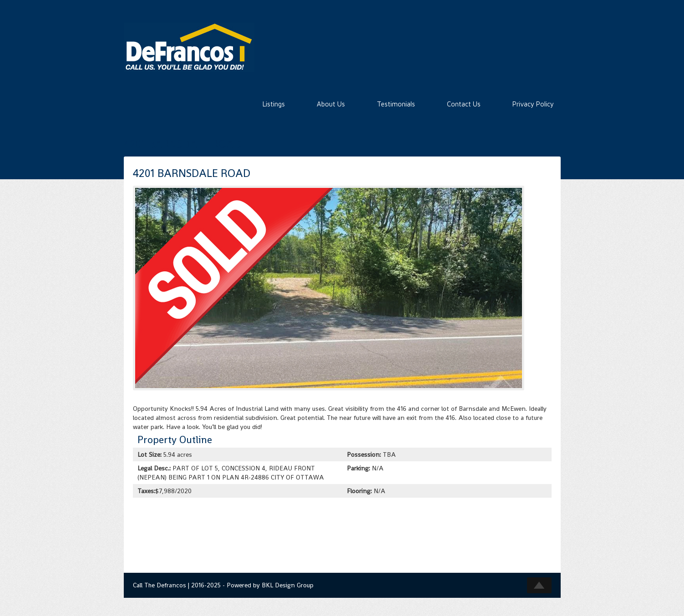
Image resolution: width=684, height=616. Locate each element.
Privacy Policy (533, 104)
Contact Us (464, 104)
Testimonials (396, 104)
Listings (274, 104)
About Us (331, 104)
